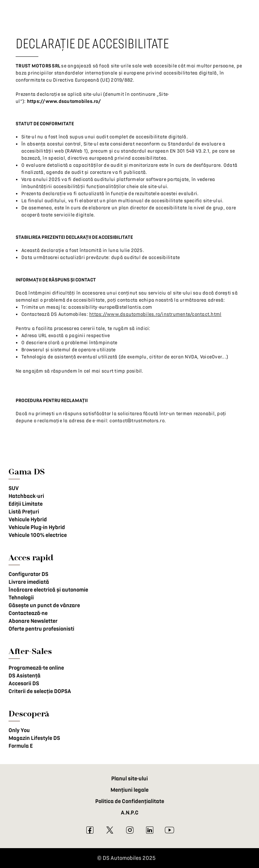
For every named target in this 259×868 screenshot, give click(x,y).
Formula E (21, 746)
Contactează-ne (28, 613)
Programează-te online (36, 668)
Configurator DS (28, 574)
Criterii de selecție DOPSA (40, 691)
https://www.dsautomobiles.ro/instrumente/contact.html (155, 314)
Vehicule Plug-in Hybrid (37, 527)
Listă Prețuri (24, 512)
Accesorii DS (24, 683)
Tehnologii (21, 598)
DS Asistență (25, 676)
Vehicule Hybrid (28, 520)
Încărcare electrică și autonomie (48, 590)
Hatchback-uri (26, 496)
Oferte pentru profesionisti (41, 629)
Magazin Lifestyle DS (34, 738)
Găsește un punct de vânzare (44, 605)
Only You (19, 730)
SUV (14, 488)
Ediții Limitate (26, 504)
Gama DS (27, 471)
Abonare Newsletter (33, 621)
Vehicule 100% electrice (38, 535)
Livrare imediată (29, 582)
